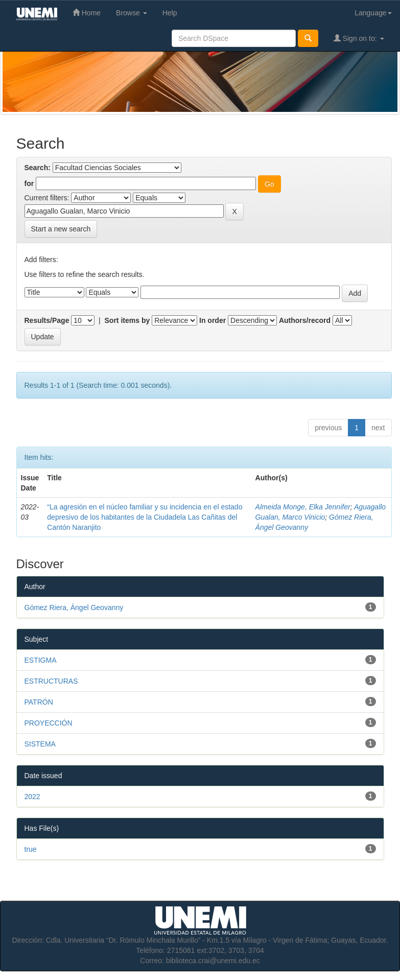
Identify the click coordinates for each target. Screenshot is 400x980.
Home (87, 13)
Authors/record (305, 320)
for (29, 183)
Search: (38, 168)
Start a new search (61, 229)
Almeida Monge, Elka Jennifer (303, 507)
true (31, 849)
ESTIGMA (41, 660)
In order (213, 320)
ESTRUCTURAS (51, 681)
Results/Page (47, 320)
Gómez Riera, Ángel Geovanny (74, 608)
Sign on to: (359, 38)
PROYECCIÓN (49, 723)
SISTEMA (40, 744)
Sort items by (127, 320)
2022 (32, 797)
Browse (132, 13)
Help (170, 13)
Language (373, 13)
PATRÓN (39, 702)
